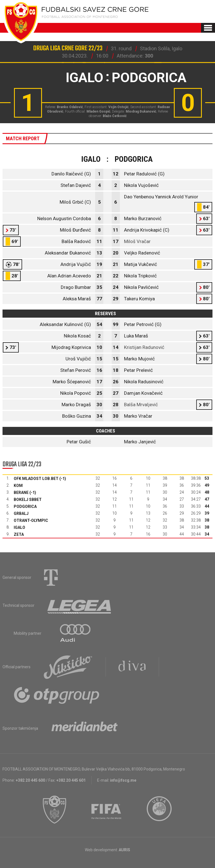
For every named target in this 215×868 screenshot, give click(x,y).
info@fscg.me (123, 780)
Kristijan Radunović (144, 347)
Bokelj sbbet (28, 500)
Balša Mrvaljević (141, 405)
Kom (18, 486)
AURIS (124, 850)
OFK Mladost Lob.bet (36, 479)
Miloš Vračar (137, 241)
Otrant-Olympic (31, 520)
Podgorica (25, 506)
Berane (21, 493)
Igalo (19, 527)
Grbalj (21, 513)
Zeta (19, 534)
